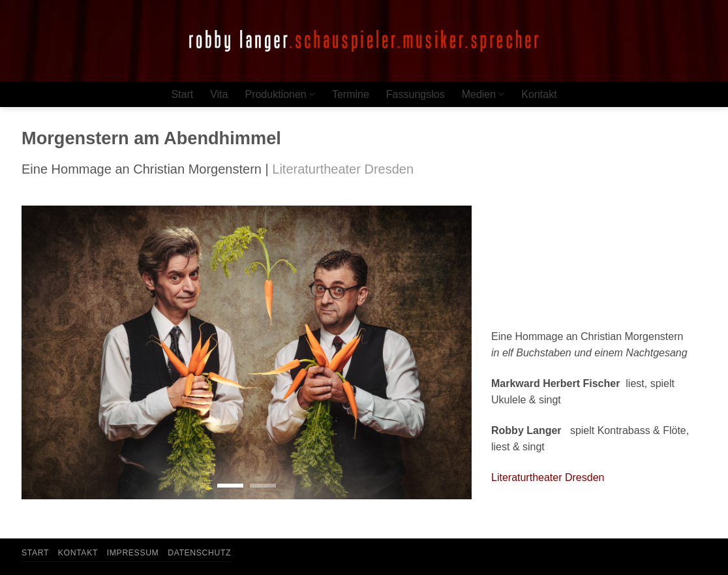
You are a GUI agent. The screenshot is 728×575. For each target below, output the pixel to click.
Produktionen (280, 94)
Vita (219, 94)
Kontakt (539, 94)
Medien (483, 94)
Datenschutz (199, 553)
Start (182, 94)
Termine (351, 94)
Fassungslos (416, 94)
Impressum (133, 553)
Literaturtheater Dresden (548, 477)
